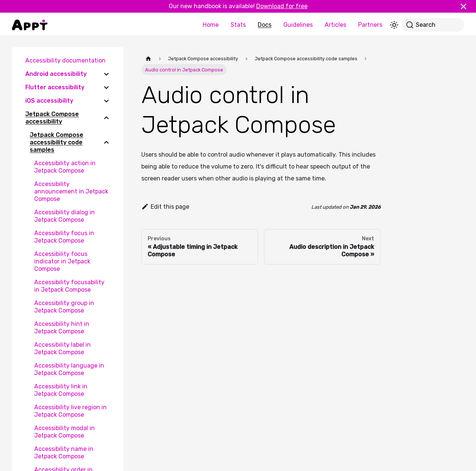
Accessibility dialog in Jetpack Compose (65, 216)
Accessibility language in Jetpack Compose (69, 369)
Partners (370, 25)
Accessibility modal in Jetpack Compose (65, 432)
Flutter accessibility (55, 87)
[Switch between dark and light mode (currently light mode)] (394, 25)
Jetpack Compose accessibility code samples (57, 142)
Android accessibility (56, 74)
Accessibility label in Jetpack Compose (62, 348)
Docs (265, 25)
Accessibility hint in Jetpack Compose (62, 328)
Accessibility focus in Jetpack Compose (64, 237)
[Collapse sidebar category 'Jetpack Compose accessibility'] (106, 118)
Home (211, 25)
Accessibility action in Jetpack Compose (65, 167)
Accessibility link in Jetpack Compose (61, 390)
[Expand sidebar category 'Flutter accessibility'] (106, 87)
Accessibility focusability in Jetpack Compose (69, 286)
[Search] (433, 25)
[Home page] (148, 59)
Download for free (282, 6)
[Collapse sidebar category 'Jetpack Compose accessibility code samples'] (106, 142)
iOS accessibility (49, 101)
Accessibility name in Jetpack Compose (64, 453)
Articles (335, 25)
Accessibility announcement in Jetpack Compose (71, 191)
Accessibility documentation (65, 60)
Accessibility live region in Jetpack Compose (70, 411)
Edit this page (165, 207)
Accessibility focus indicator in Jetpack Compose (62, 261)
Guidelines (298, 25)
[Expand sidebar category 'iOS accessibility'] (106, 101)
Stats (238, 25)
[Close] (467, 6)
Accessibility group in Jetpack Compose (64, 307)
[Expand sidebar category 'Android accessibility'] (106, 74)
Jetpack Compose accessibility (52, 118)
